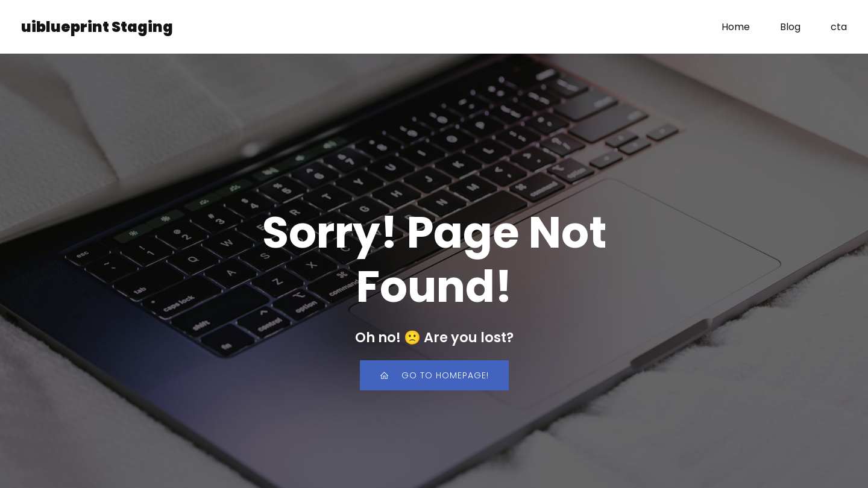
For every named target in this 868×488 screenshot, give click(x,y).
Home (736, 27)
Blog (790, 27)
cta (839, 27)
